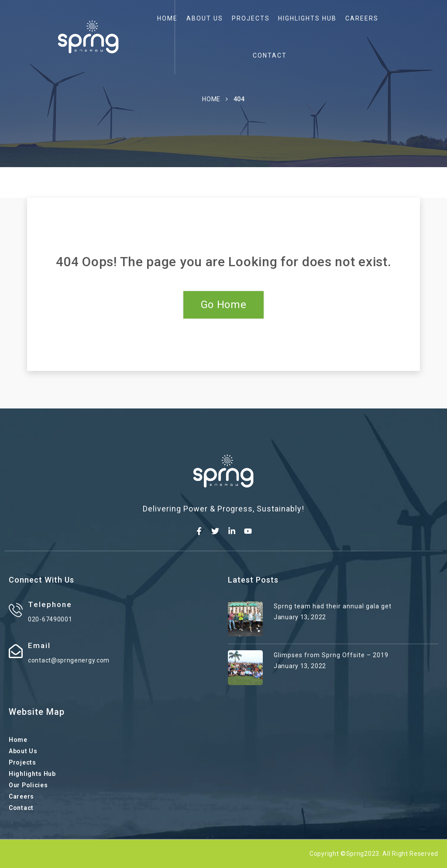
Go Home (224, 305)
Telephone (50, 604)
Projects (251, 18)
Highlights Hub (307, 18)
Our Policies (28, 785)
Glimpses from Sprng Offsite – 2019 (331, 655)
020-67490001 (50, 619)
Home (167, 18)
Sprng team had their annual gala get (333, 606)
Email (39, 645)
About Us (205, 18)
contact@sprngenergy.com (69, 660)
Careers (362, 18)
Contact (270, 55)
